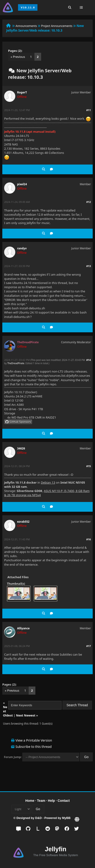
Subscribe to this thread (34, 747)
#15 (89, 466)
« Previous (18, 57)
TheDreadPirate (16, 363)
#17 (89, 646)
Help (51, 801)
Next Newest (26, 715)
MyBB (66, 818)
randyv (22, 248)
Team (41, 801)
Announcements (26, 26)
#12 (89, 202)
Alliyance (23, 628)
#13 (89, 266)
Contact (64, 801)
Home (30, 801)
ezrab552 (23, 522)
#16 (89, 539)
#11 (89, 110)
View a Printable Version (34, 740)
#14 (89, 360)
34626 (21, 448)
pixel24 (22, 184)
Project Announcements (57, 26)
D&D (38, 818)
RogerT (22, 92)
